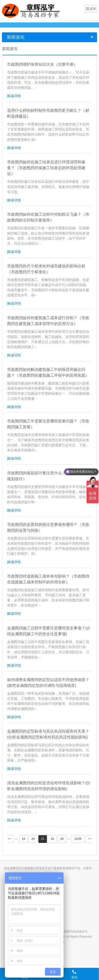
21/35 (78, 839)
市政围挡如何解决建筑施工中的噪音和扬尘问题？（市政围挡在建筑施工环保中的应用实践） (48, 372)
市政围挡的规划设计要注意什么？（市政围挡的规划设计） (48, 476)
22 (52, 839)
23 (62, 839)
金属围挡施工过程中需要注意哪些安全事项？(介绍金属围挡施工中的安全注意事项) (49, 631)
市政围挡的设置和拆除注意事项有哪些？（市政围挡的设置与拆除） (48, 527)
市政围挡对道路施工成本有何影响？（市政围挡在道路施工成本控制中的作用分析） (48, 579)
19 (23, 839)
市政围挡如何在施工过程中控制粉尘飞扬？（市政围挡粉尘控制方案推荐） (48, 217)
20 (33, 839)
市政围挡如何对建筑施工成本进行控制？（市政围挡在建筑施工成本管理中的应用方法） (48, 321)
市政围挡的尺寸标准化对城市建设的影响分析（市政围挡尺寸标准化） (46, 269)
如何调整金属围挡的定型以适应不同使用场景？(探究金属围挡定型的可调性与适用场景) (48, 683)
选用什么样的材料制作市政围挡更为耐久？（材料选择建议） (48, 113)
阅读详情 (14, 96)
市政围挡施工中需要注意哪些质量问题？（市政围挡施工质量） (48, 424)
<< (10, 839)
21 (43, 839)
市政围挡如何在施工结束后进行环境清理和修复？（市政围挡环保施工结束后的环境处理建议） (46, 168)
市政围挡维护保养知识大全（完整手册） (42, 64)
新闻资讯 (16, 37)
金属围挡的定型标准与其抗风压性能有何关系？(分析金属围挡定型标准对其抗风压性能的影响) (48, 734)
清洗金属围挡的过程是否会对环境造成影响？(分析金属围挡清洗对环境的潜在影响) (49, 786)
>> (90, 839)
